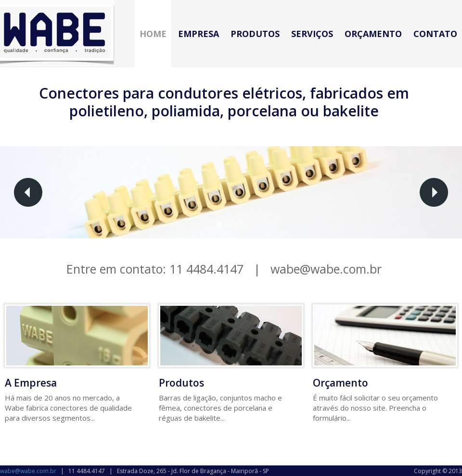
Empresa (199, 34)
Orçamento (373, 34)
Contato (435, 34)
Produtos (255, 34)
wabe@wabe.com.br (326, 269)
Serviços (312, 34)
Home (153, 34)
